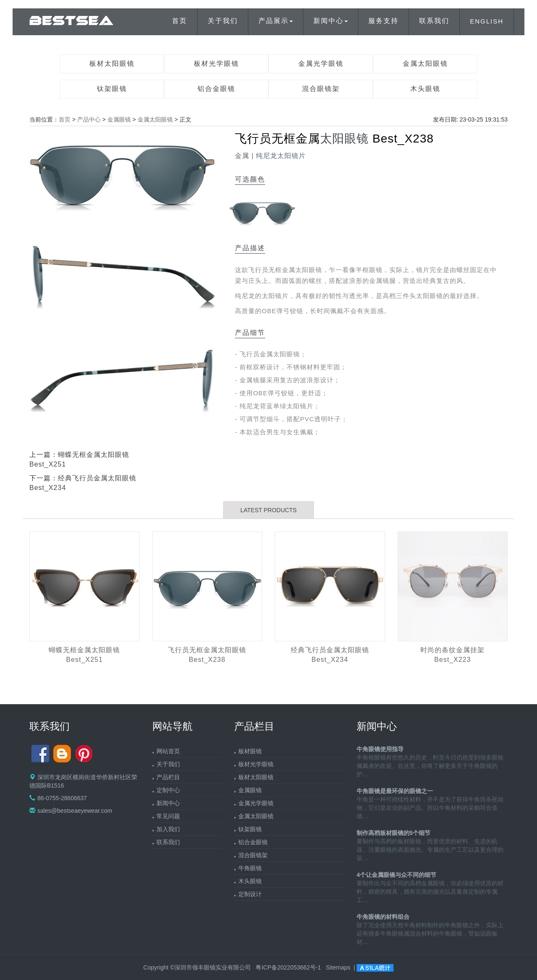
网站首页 (168, 751)
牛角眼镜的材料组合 (383, 917)
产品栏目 (168, 777)
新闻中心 (331, 21)
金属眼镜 (119, 119)
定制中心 (168, 790)
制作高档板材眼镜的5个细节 (394, 833)
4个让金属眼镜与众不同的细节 (396, 875)
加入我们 (168, 829)
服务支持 (383, 21)
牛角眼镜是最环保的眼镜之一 (395, 791)
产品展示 (276, 21)
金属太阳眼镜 (425, 64)
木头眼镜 (425, 89)
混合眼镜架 (321, 89)
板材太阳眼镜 (112, 64)
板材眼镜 (250, 751)
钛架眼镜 (112, 89)
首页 (180, 21)
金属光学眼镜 (321, 64)
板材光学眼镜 (216, 64)
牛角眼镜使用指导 (380, 749)
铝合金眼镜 (216, 89)
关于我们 (223, 21)
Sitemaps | (341, 967)
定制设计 (250, 894)
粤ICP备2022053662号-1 (288, 967)
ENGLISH (487, 21)
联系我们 (434, 21)
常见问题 (168, 816)
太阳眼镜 (344, 139)
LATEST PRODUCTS (268, 510)
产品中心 (89, 119)
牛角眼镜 (250, 868)
